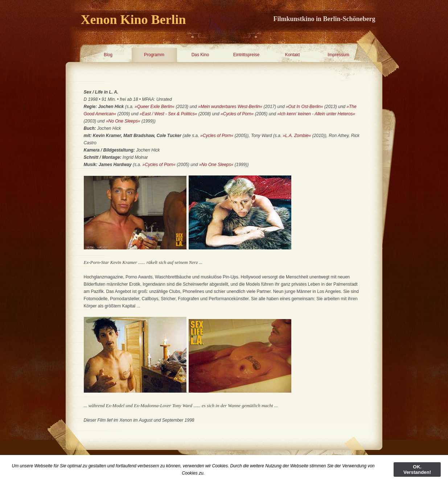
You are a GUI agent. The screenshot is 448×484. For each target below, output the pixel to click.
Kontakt (293, 55)
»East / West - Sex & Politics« (168, 114)
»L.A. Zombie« (297, 136)
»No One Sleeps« (123, 121)
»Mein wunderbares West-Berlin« (230, 107)
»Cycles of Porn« (237, 114)
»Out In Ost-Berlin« (305, 107)
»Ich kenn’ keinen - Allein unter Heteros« (316, 114)
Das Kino (200, 55)
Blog (108, 55)
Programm (154, 55)
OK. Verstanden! (417, 469)
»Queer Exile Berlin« (155, 107)
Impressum (338, 55)
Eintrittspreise (246, 55)
